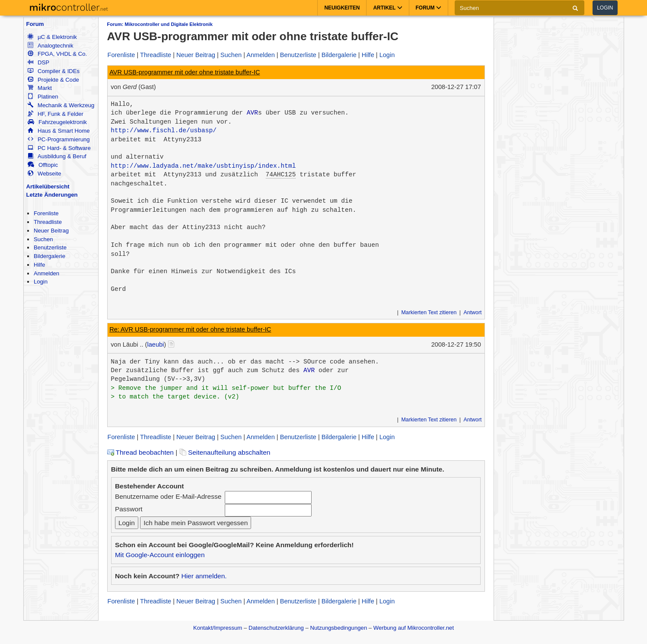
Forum (35, 24)
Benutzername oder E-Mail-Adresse (168, 496)
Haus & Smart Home (59, 131)
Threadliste (48, 222)
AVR (252, 113)
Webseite (45, 174)
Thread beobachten (140, 452)
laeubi (155, 344)
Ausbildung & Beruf (57, 156)
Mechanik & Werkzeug (61, 105)
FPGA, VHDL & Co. (57, 54)
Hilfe (39, 265)
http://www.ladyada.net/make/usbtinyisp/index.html (203, 166)
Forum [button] (429, 8)
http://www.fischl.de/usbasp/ (164, 131)
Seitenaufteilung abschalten (225, 452)
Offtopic (43, 165)
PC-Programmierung (59, 139)
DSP (38, 62)
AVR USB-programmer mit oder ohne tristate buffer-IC (185, 72)
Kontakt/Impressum (218, 628)
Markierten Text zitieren (429, 312)
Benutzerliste (50, 247)
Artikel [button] (387, 8)
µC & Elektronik (52, 37)
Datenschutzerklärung (276, 628)
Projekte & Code (53, 80)
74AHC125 (281, 175)
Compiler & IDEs (54, 71)
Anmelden (46, 273)
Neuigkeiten (342, 8)
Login (605, 8)
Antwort (472, 312)
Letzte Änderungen (52, 195)
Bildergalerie (49, 256)
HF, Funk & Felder (56, 114)
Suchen (43, 239)
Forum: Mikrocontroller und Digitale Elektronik (160, 24)
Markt (40, 88)
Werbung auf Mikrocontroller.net (414, 628)
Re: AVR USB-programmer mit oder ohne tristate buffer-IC (190, 329)
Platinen (43, 97)
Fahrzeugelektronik (57, 122)
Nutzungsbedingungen (339, 628)
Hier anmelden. (204, 576)
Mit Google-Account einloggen (160, 555)
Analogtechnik (51, 46)
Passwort (129, 509)
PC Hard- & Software (59, 148)
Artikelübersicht (48, 187)
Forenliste (46, 213)
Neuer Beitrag (51, 231)
